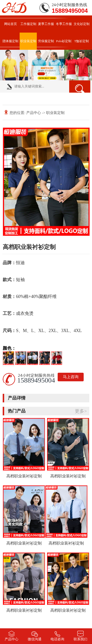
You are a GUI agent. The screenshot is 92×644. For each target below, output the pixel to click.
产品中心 (34, 113)
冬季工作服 (64, 24)
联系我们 (11, 58)
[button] (41, 74)
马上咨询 (71, 377)
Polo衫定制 (64, 41)
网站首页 (11, 24)
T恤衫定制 (82, 41)
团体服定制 (10, 41)
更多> (81, 411)
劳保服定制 (46, 41)
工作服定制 (28, 24)
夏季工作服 (46, 24)
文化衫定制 (82, 24)
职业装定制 (28, 41)
